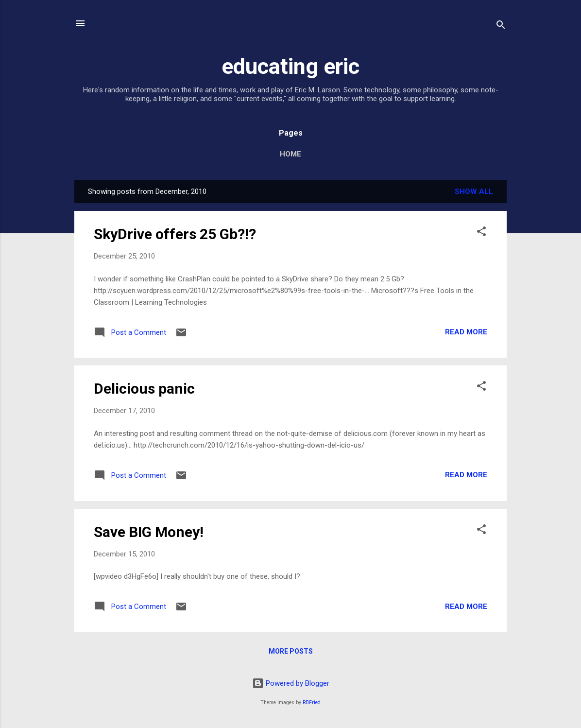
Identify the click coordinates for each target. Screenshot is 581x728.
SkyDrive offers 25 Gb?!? (175, 234)
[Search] (501, 26)
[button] (481, 233)
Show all (474, 191)
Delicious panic (144, 389)
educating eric (290, 66)
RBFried (312, 702)
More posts (291, 651)
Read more (466, 332)
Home (290, 154)
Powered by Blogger (291, 683)
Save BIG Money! (149, 532)
